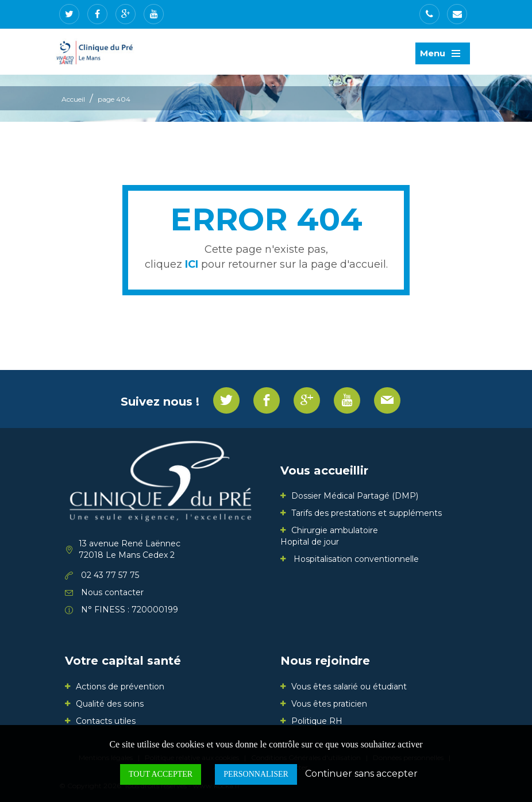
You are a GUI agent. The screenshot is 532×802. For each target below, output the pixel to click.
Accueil (73, 99)
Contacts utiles (106, 721)
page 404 (114, 99)
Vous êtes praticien (329, 704)
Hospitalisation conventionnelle (355, 559)
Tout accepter (161, 774)
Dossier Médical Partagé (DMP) (355, 496)
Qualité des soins (110, 704)
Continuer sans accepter (361, 774)
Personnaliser (256, 774)
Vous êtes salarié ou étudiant (349, 687)
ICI (192, 264)
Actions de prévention (120, 687)
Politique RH (317, 721)
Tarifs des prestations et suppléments (367, 513)
